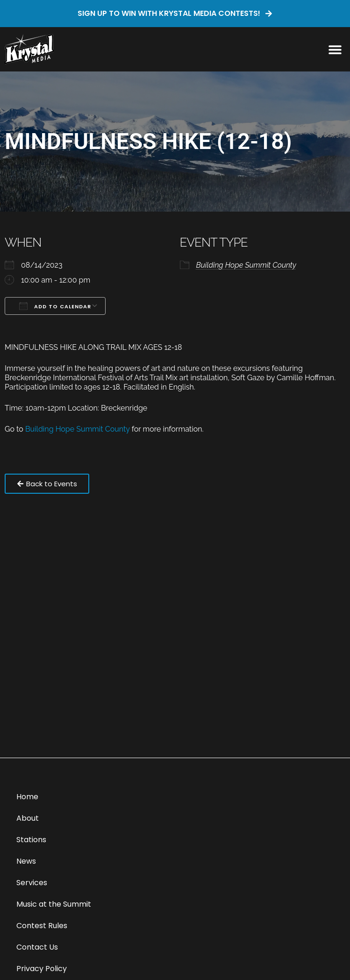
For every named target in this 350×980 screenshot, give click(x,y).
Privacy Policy (42, 969)
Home (27, 797)
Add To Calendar (55, 306)
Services (32, 883)
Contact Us (37, 947)
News (26, 861)
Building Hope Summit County (246, 265)
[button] (335, 49)
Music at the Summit (54, 904)
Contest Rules (42, 926)
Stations (31, 840)
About (28, 818)
